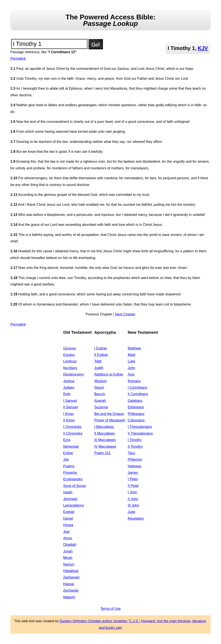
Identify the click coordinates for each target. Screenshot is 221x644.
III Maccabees (105, 440)
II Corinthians (138, 394)
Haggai (69, 584)
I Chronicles (72, 427)
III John (133, 505)
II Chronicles (73, 433)
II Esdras (101, 355)
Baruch (100, 394)
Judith (99, 368)
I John (133, 492)
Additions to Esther (109, 374)
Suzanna (101, 407)
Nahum (69, 564)
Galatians (135, 401)
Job (66, 459)
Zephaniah (71, 577)
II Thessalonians (140, 433)
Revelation (136, 518)
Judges (69, 387)
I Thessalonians (140, 427)
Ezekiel (69, 512)
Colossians (136, 420)
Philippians (136, 414)
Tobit (98, 361)
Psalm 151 (103, 453)
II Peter (133, 486)
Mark (132, 355)
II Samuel (71, 407)
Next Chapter (125, 314)
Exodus (69, 355)
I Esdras (101, 348)
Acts (131, 374)
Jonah (68, 551)
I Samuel (70, 401)
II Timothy (135, 447)
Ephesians (136, 407)
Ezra (67, 440)
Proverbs (70, 473)
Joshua (69, 381)
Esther (68, 453)
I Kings (69, 414)
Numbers (70, 368)
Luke (132, 361)
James (133, 473)
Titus (131, 453)
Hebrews (135, 466)
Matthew (134, 348)
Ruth (67, 394)
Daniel (68, 518)
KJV (203, 48)
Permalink (18, 58)
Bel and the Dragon (109, 414)
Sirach (99, 387)
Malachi (69, 597)
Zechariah (71, 590)
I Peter (133, 479)
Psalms (69, 466)
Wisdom (101, 381)
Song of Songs (75, 486)
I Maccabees (104, 427)
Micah (68, 558)
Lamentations (74, 505)
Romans (134, 381)
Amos (68, 538)
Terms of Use (110, 609)
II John (133, 499)
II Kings (69, 420)
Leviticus (70, 361)
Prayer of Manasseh (110, 420)
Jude (132, 512)
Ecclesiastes (73, 479)
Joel (66, 532)
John (132, 368)
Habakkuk (71, 571)
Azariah (100, 401)
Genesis (70, 348)
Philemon (135, 459)
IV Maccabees (105, 447)
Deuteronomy (74, 374)
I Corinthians (137, 387)
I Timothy (135, 440)
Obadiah (70, 545)
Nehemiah (71, 447)
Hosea (68, 525)
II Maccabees (105, 433)
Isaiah (68, 492)
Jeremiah (70, 499)
